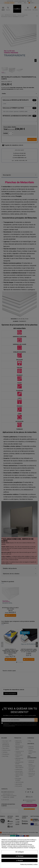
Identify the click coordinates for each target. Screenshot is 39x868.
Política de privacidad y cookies (29, 864)
